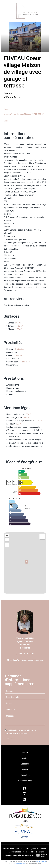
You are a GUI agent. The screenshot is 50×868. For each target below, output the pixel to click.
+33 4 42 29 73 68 (27, 654)
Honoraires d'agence (35, 852)
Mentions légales (16, 852)
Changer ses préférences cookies (20, 855)
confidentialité (41, 861)
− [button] (7, 539)
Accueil (6, 109)
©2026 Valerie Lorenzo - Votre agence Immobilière (25, 849)
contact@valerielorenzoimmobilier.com (27, 660)
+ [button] (7, 536)
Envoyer (11, 739)
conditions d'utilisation (18, 864)
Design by (41, 855)
